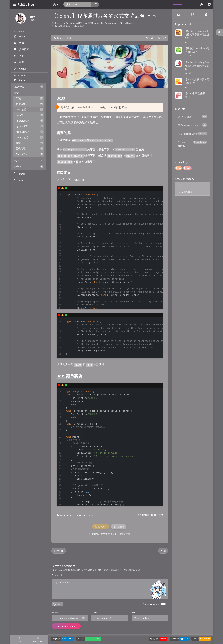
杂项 (29, 98)
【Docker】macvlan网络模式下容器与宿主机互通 (197, 35)
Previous (59, 551)
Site (133, 612)
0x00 (181, 185)
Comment (58, 575)
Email (95, 612)
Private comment (151, 604)
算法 (29, 143)
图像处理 (29, 149)
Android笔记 (29, 121)
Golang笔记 (29, 137)
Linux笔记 (29, 109)
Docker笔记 (29, 154)
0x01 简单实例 (186, 192)
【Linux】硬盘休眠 (195, 93)
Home (59, 38)
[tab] (179, 14)
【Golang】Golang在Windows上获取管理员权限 (197, 66)
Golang (69, 26)
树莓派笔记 (29, 104)
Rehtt (58, 23)
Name (55, 612)
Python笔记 (29, 126)
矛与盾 (29, 167)
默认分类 (29, 87)
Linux (179, 168)
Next (163, 551)
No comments (111, 23)
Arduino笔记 (29, 132)
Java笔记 (29, 115)
